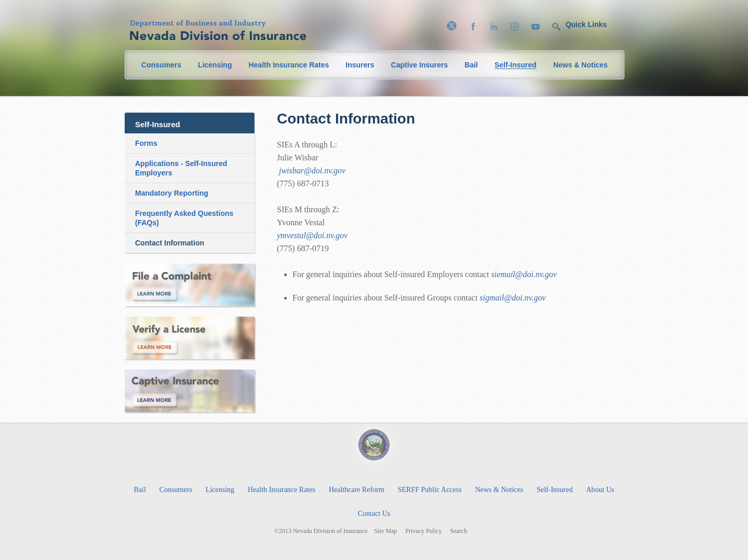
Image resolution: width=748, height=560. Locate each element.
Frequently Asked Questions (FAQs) (184, 218)
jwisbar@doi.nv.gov (312, 170)
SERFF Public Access (430, 490)
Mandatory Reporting (172, 193)
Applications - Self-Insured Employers (181, 168)
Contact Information (170, 243)
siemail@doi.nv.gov (524, 274)
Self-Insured (516, 65)
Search (459, 531)
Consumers (161, 65)
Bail (471, 65)
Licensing (215, 65)
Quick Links (586, 24)
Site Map (386, 531)
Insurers (360, 65)
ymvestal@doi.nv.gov (312, 235)
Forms (146, 143)
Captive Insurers (420, 65)
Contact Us (374, 514)
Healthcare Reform (357, 490)
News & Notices (580, 65)
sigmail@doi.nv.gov (512, 298)
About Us (600, 490)
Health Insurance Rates (289, 65)
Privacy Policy (423, 531)
